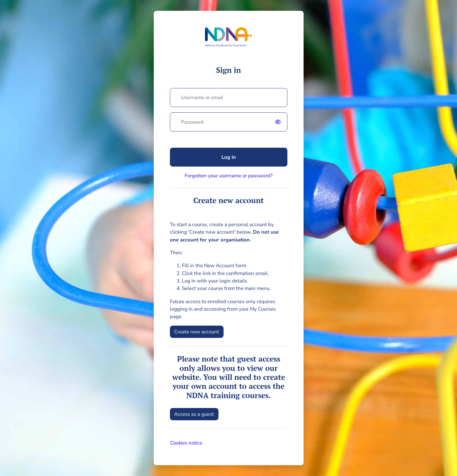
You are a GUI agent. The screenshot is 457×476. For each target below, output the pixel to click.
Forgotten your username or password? (228, 176)
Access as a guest (194, 414)
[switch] (279, 122)
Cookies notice (186, 443)
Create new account (197, 332)
